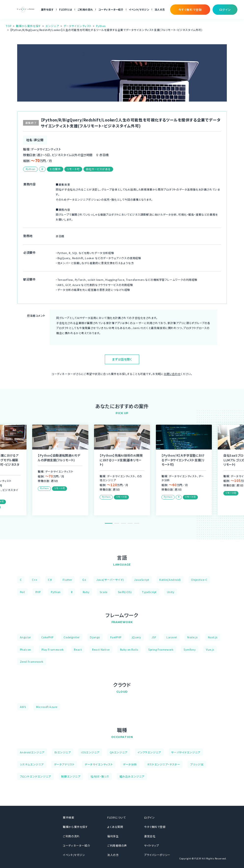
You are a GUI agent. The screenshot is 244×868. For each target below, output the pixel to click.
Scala (104, 592)
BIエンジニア (63, 752)
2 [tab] (117, 523)
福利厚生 (113, 836)
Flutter (67, 580)
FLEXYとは (66, 9)
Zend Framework (32, 661)
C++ (35, 580)
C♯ (50, 580)
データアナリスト (64, 764)
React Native (101, 649)
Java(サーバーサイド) (110, 580)
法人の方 (160, 9)
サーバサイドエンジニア (186, 752)
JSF (154, 637)
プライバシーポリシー (157, 855)
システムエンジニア (32, 764)
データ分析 (130, 764)
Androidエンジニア (32, 752)
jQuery (137, 637)
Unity (171, 592)
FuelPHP (116, 637)
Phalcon (26, 649)
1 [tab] (109, 523)
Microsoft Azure (47, 707)
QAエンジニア (119, 752)
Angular (25, 637)
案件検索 (68, 817)
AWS (23, 707)
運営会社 (150, 836)
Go (84, 580)
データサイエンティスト (78, 26)
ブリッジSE (197, 764)
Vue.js (210, 649)
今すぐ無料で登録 (155, 827)
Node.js (192, 637)
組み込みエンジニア (132, 776)
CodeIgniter (72, 637)
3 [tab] (123, 523)
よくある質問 (115, 827)
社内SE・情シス (100, 776)
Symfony (190, 649)
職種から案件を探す (28, 26)
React (78, 649)
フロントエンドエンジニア (35, 776)
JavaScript (142, 580)
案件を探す (47, 9)
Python (101, 26)
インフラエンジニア (149, 752)
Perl (22, 592)
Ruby (86, 592)
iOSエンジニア (90, 752)
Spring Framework (161, 649)
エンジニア (52, 26)
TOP (9, 26)
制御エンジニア (71, 776)
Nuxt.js (213, 637)
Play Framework (53, 649)
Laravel (172, 637)
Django (95, 637)
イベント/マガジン (139, 9)
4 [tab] (130, 523)
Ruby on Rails (129, 649)
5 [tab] (137, 523)
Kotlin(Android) (170, 580)
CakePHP (47, 637)
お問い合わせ (172, 374)
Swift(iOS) (125, 592)
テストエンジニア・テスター (164, 764)
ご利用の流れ (85, 9)
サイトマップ (152, 845)
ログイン (149, 817)
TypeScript (149, 592)
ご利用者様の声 (117, 845)
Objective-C (199, 580)
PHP (38, 592)
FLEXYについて (116, 817)
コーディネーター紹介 (111, 9)
